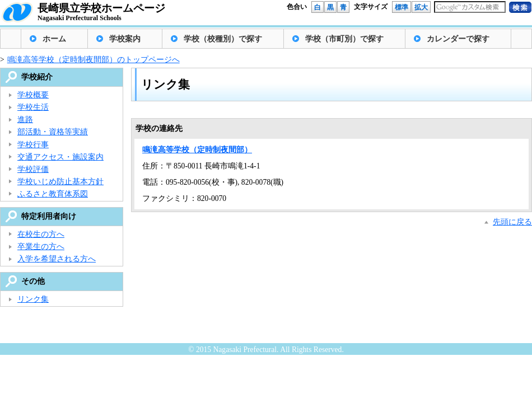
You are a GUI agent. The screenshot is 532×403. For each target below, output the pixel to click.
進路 (25, 120)
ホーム (54, 39)
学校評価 (33, 169)
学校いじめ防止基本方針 (60, 182)
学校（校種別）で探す (223, 39)
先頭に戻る (512, 222)
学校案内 (125, 39)
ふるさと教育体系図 (53, 194)
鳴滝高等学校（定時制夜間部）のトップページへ (94, 60)
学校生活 (33, 107)
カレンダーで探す (458, 39)
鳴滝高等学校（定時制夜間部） (197, 150)
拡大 (421, 7)
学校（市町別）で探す (344, 39)
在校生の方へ (41, 234)
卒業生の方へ (41, 247)
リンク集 (33, 299)
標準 (402, 7)
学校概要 (33, 95)
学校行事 (33, 145)
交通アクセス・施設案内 (60, 157)
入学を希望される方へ (57, 259)
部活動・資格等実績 (53, 132)
